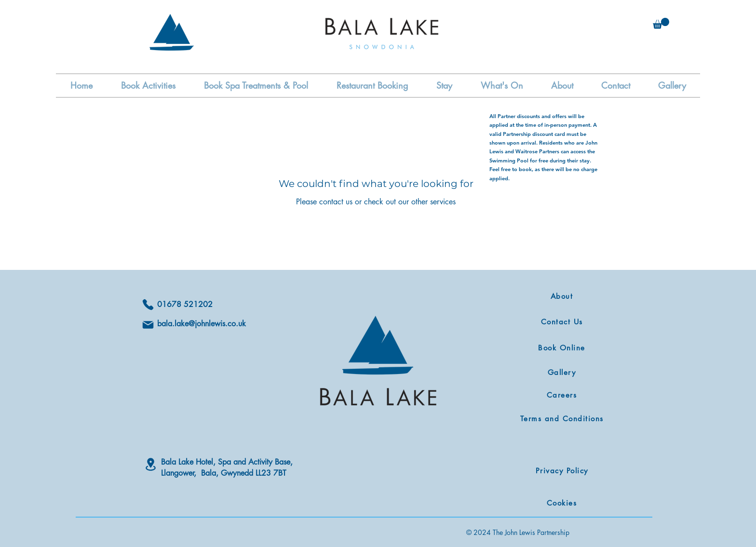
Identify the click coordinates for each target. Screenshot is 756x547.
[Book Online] (563, 348)
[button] (661, 23)
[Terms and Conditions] (563, 419)
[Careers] (563, 395)
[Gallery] (563, 372)
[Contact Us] (563, 322)
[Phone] (148, 305)
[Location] (150, 464)
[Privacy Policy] (563, 471)
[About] (563, 296)
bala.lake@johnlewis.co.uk (202, 324)
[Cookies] (563, 503)
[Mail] (148, 325)
